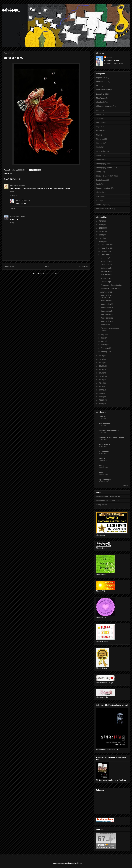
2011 (101, 383)
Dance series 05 (107, 308)
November (105, 248)
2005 (101, 404)
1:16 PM (22, 185)
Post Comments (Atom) (51, 274)
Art (11, 173)
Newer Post (9, 266)
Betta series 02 (106, 275)
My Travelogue (105, 480)
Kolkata (99, 123)
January (104, 351)
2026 (101, 221)
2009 (101, 390)
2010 (101, 386)
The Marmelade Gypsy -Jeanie (111, 437)
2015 (101, 369)
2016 (101, 366)
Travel (99, 196)
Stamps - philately (103, 188)
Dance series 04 (107, 311)
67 (102, 839)
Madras (99, 131)
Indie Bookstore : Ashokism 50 (108, 496)
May (103, 341)
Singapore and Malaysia (105, 176)
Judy (101, 473)
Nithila (99, 160)
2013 (101, 376)
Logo (98, 127)
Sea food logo (106, 282)
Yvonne (102, 458)
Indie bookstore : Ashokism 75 (108, 501)
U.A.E (98, 200)
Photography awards (104, 168)
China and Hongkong (104, 106)
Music (98, 147)
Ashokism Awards (103, 90)
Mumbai (99, 143)
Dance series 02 (107, 318)
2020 (101, 242)
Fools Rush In (105, 444)
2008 (101, 393)
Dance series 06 (107, 304)
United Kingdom (102, 204)
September (105, 255)
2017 (101, 363)
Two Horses (105, 325)
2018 (101, 359)
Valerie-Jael (14, 185)
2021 (101, 238)
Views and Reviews (104, 209)
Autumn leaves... (107, 292)
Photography (101, 164)
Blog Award (101, 98)
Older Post (84, 266)
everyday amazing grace (109, 430)
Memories (100, 139)
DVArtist (102, 416)
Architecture (101, 82)
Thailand (99, 192)
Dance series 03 (107, 314)
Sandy (101, 466)
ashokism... (11, 10)
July (103, 335)
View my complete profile (114, 63)
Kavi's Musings (105, 423)
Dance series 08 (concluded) (107, 296)
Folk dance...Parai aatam (110, 288)
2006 (101, 400)
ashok (18, 200)
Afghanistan (101, 78)
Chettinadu (100, 102)
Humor (99, 114)
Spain (98, 184)
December (105, 245)
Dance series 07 (107, 301)
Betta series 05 (106, 265)
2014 (101, 373)
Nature (99, 155)
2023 (101, 231)
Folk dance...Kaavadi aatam (111, 285)
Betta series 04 (106, 268)
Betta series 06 (106, 261)
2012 (101, 380)
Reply (12, 191)
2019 (101, 356)
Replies (15, 196)
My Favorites (101, 151)
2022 (101, 235)
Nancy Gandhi (102, 505)
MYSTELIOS (15, 216)
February (105, 348)
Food (98, 110)
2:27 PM (27, 200)
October (104, 251)
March (104, 345)
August (104, 258)
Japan (99, 119)
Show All (126, 485)
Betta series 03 (106, 271)
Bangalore (100, 94)
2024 (101, 228)
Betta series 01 (106, 278)
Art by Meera (104, 451)
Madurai (99, 135)
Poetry (99, 172)
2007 (101, 397)
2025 (101, 225)
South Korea (101, 180)
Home (46, 266)
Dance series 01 (107, 321)
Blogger (80, 863)
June (103, 338)
